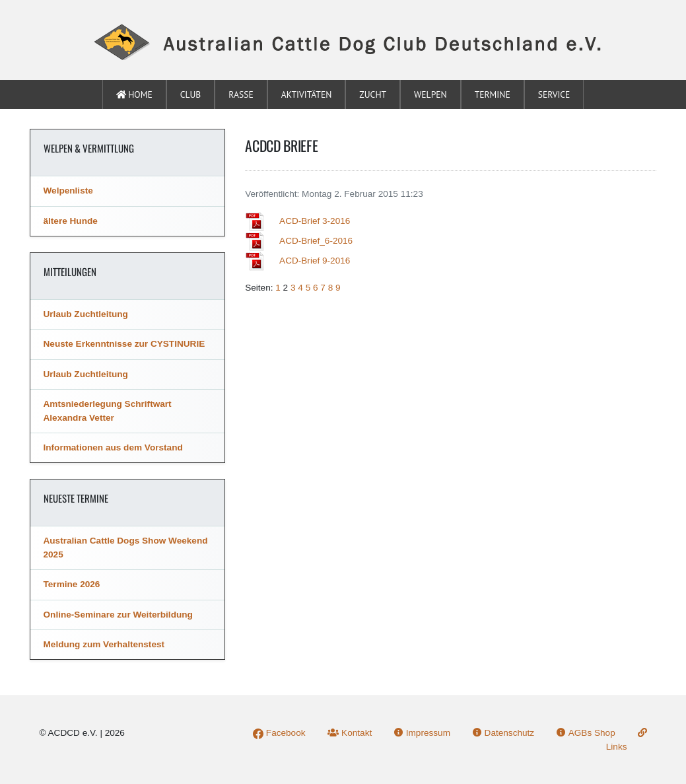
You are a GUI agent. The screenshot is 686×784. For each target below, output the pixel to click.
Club (191, 94)
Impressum (422, 733)
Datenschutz (503, 733)
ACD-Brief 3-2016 (315, 221)
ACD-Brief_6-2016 (316, 241)
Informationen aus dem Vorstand (113, 447)
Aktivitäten (307, 94)
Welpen (430, 94)
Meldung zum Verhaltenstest (104, 644)
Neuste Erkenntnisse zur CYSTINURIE (124, 344)
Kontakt (350, 733)
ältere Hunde (71, 221)
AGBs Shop (586, 733)
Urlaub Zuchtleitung (86, 314)
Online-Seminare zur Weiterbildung (118, 615)
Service (554, 94)
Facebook (279, 733)
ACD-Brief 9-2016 (315, 261)
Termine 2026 (72, 584)
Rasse (241, 94)
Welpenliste (68, 191)
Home (134, 94)
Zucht (373, 94)
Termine (493, 94)
